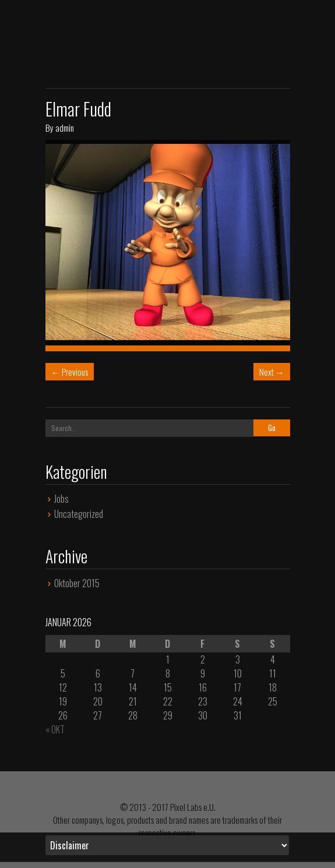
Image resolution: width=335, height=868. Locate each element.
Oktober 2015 (77, 583)
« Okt (55, 729)
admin (65, 128)
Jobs (61, 499)
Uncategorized (79, 514)
